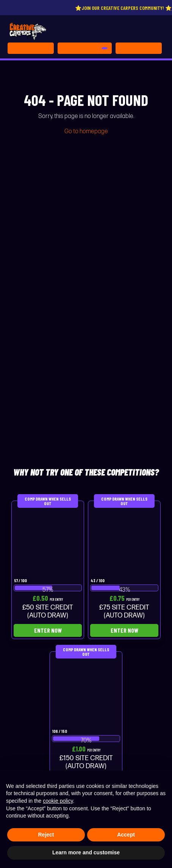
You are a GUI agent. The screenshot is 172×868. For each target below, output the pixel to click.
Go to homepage (86, 132)
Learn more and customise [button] (86, 852)
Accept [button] (126, 835)
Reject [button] (46, 835)
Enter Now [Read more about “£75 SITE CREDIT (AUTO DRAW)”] (124, 630)
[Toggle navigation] (139, 48)
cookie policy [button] (58, 801)
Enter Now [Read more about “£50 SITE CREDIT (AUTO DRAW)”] (48, 630)
